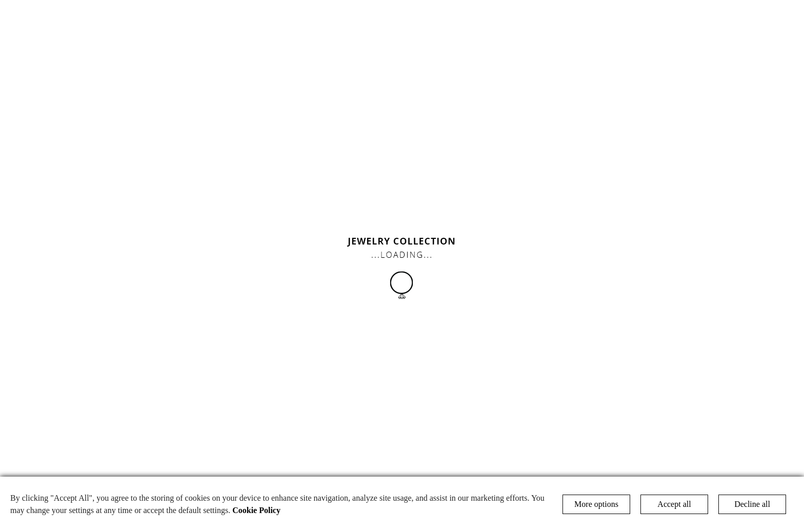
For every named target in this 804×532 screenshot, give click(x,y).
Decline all (752, 504)
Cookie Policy (256, 510)
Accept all (674, 504)
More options (596, 504)
